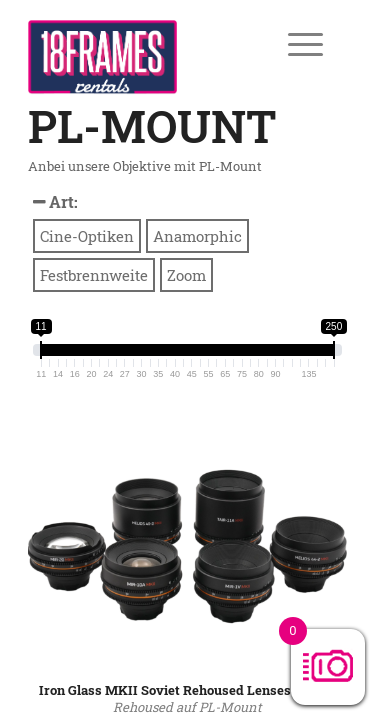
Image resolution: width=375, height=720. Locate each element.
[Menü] (291, 44)
